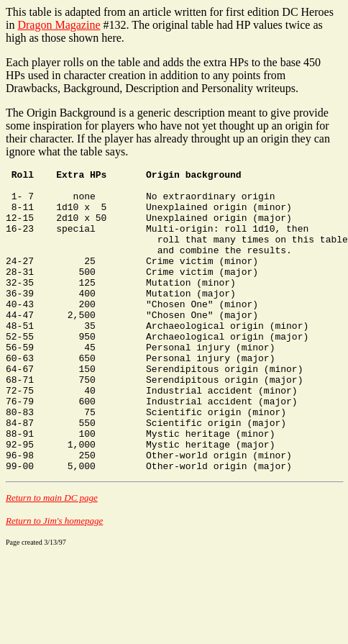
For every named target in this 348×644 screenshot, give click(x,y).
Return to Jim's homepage (54, 581)
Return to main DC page (52, 558)
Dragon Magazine (59, 25)
